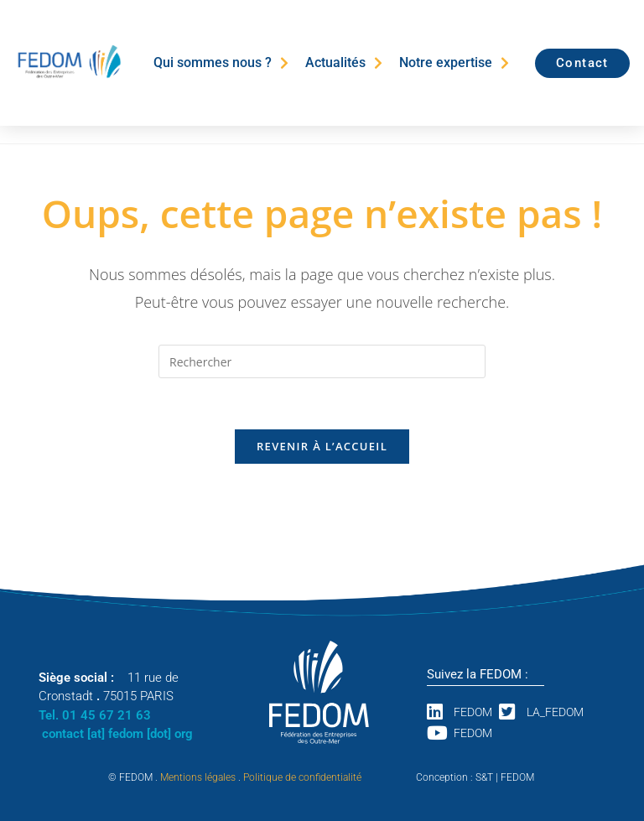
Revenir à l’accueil (322, 446)
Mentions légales (198, 777)
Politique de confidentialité (302, 777)
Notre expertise (454, 63)
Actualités (344, 63)
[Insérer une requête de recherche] (322, 361)
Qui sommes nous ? (221, 63)
